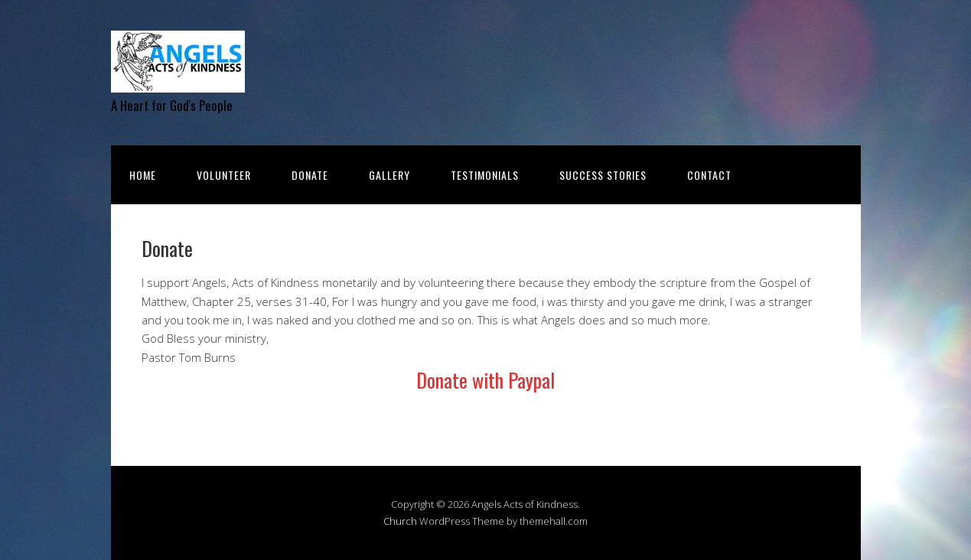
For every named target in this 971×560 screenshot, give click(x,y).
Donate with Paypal (485, 380)
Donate (310, 175)
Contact (709, 175)
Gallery (389, 175)
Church (400, 521)
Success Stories (603, 175)
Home (143, 175)
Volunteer (224, 175)
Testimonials (485, 175)
